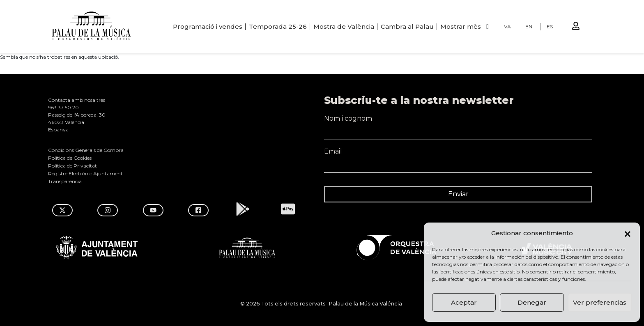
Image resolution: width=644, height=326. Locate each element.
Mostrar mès (461, 26)
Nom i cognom (458, 122)
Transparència (65, 181)
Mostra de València (344, 26)
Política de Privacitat (72, 166)
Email (458, 155)
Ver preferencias (600, 302)
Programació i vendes (208, 26)
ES (550, 26)
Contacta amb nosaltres (77, 100)
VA (507, 26)
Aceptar (464, 302)
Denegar (532, 302)
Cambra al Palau (407, 26)
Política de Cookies (70, 158)
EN (529, 26)
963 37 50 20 (63, 107)
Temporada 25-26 (278, 26)
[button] (628, 233)
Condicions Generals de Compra (86, 150)
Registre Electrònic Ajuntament (85, 173)
